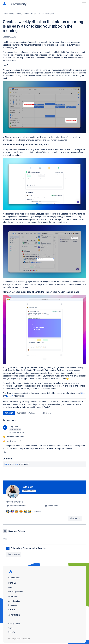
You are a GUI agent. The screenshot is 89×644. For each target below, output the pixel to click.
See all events (14, 553)
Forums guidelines (15, 590)
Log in (7, 464)
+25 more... (37, 512)
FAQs (10, 586)
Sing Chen (14, 427)
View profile (75, 518)
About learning (14, 599)
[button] (44, 107)
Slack (84, 393)
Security (12, 630)
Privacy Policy (14, 622)
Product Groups (29, 14)
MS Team (9, 396)
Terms (11, 626)
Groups (18, 14)
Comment (9, 413)
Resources (12, 604)
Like (5, 452)
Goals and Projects (46, 14)
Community (19, 4)
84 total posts (53, 506)
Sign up (15, 464)
